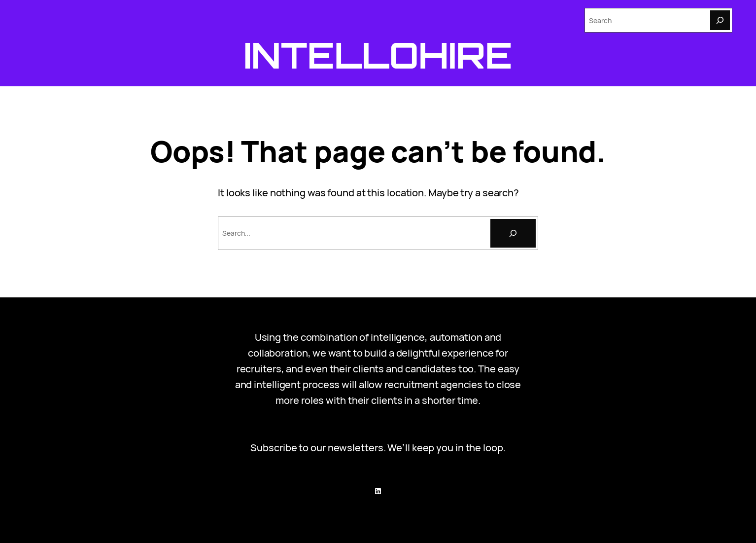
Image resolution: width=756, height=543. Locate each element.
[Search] (720, 20)
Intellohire (378, 55)
